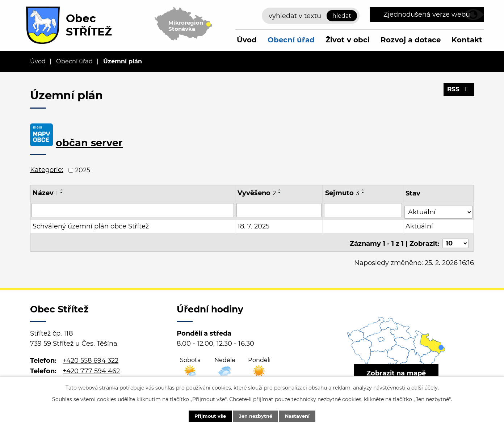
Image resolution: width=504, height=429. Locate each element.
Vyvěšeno (257, 193)
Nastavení (304, 416)
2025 (83, 170)
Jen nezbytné (255, 416)
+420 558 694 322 (91, 357)
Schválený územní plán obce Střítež (91, 224)
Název (45, 193)
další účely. (425, 387)
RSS (458, 92)
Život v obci (348, 40)
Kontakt (467, 40)
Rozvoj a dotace (411, 40)
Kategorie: (47, 170)
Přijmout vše (204, 416)
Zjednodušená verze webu (427, 14)
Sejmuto (343, 193)
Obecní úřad (291, 40)
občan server (89, 143)
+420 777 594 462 (91, 367)
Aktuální (420, 224)
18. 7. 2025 (254, 224)
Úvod (247, 40)
